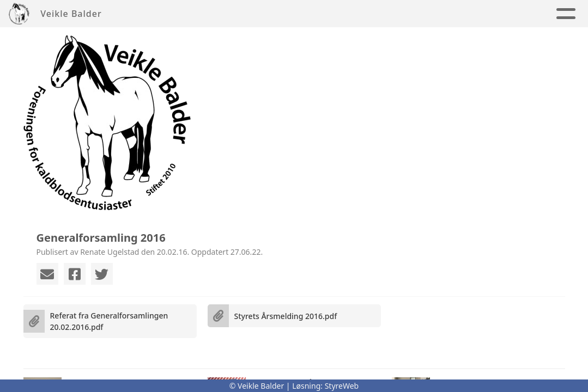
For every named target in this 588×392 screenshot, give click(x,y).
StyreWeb (342, 386)
